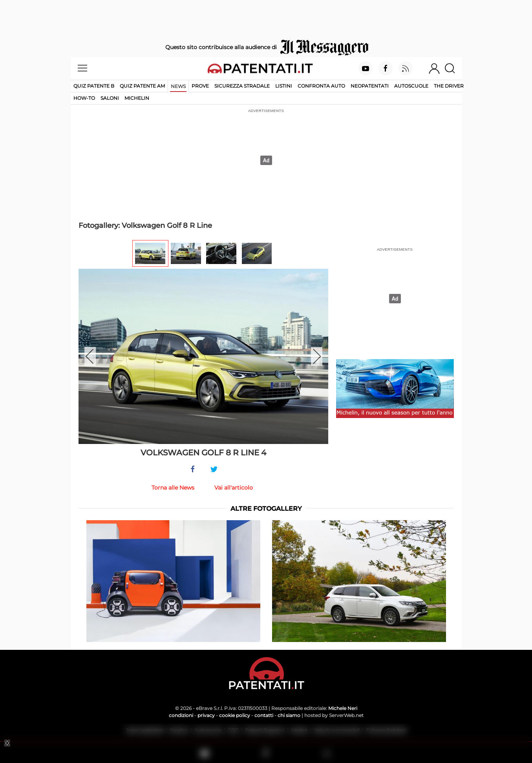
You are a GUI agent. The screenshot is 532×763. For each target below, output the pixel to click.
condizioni (181, 715)
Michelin (137, 98)
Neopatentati (370, 86)
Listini (284, 86)
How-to (84, 98)
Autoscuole (411, 86)
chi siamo (289, 715)
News (178, 86)
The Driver (449, 86)
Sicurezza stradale (242, 86)
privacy (206, 715)
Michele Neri (343, 708)
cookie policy (235, 715)
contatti (264, 715)
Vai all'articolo (234, 488)
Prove (200, 86)
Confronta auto (321, 86)
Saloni (110, 98)
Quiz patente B (94, 86)
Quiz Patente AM (142, 86)
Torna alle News (173, 488)
